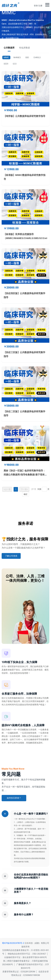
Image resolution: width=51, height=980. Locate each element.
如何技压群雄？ (14, 798)
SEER (6, 64)
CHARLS (37, 57)
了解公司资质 (11, 556)
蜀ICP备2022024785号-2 (13, 943)
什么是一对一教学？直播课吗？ (31, 814)
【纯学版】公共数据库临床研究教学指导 (24, 116)
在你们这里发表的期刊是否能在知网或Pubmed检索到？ (31, 876)
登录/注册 (38, 6)
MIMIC (6, 57)
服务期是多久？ (22, 903)
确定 (26, 494)
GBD (27, 57)
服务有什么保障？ (24, 914)
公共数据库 (9, 48)
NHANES (17, 57)
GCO (15, 64)
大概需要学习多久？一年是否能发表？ (31, 890)
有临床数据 (24, 48)
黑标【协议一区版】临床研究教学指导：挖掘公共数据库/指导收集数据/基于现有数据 (25, 475)
